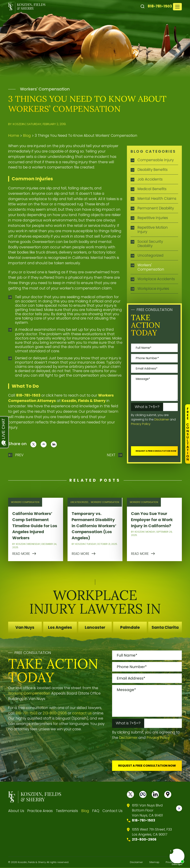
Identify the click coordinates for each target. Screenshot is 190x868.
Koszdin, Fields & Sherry (84, 401)
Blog (27, 136)
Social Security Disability (150, 244)
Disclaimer (162, 419)
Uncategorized (150, 255)
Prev (19, 455)
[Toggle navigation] (177, 7)
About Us (16, 811)
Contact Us (112, 811)
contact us (82, 713)
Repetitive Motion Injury (153, 230)
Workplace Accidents (156, 279)
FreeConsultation (188, 434)
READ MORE (21, 554)
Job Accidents (150, 179)
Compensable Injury (156, 160)
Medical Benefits (152, 189)
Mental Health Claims (157, 199)
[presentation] (159, 437)
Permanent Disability (156, 208)
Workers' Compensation (45, 89)
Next (111, 455)
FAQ (96, 811)
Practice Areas (40, 811)
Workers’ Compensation (29, 693)
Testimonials (67, 811)
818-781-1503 (160, 6)
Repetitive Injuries (153, 218)
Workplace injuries (153, 289)
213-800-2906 (55, 713)
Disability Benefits (153, 170)
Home (14, 136)
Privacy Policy (141, 424)
